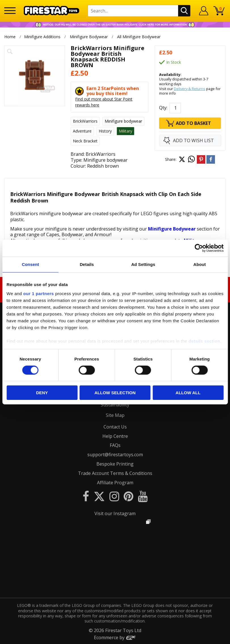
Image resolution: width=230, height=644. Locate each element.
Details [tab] (87, 264)
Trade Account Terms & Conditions (115, 473)
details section (204, 341)
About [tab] (200, 264)
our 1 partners (39, 293)
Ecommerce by (115, 637)
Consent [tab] (30, 264)
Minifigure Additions (42, 37)
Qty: (163, 108)
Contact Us (115, 427)
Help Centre (115, 436)
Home (10, 37)
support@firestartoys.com (115, 455)
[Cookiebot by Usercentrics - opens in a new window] (199, 248)
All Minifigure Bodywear (139, 37)
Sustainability (115, 405)
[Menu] (10, 11)
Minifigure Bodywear (89, 37)
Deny (42, 393)
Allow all (188, 393)
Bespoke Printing (115, 464)
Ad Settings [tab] (143, 264)
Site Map (115, 415)
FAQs (115, 445)
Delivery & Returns (190, 89)
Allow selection (115, 393)
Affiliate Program (115, 483)
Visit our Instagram (115, 513)
